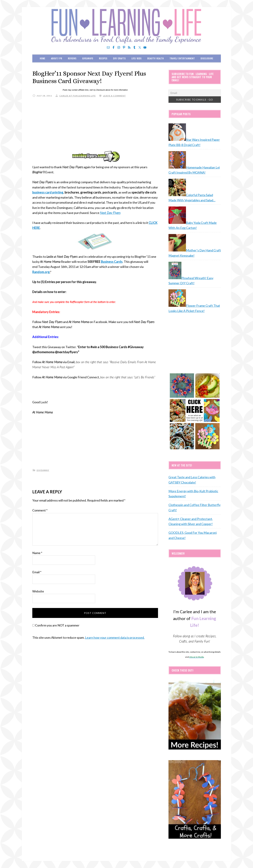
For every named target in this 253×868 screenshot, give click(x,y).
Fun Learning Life (127, 26)
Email (37, 572)
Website (38, 591)
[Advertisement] (95, 125)
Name (37, 553)
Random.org (41, 272)
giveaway (43, 470)
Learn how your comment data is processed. (115, 637)
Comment (40, 510)
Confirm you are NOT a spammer (56, 625)
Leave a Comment (114, 96)
